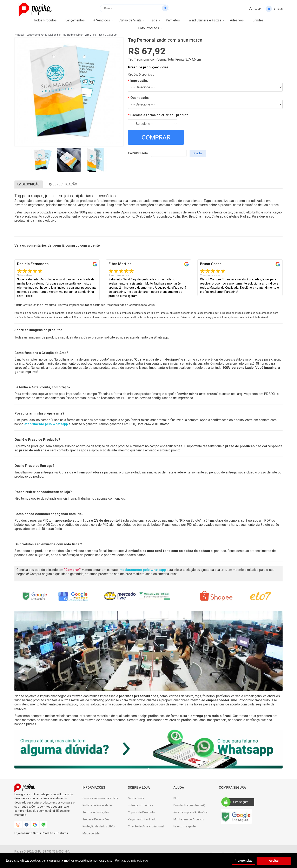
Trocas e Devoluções (96, 819)
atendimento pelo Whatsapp (46, 424)
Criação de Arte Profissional (146, 826)
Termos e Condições (96, 812)
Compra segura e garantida (100, 798)
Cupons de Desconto (141, 812)
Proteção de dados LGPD (99, 826)
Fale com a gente (185, 826)
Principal (19, 35)
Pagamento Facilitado (142, 819)
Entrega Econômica (141, 805)
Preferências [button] (243, 861)
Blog (176, 798)
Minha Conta (136, 798)
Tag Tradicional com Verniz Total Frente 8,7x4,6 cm (90, 35)
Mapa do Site (91, 833)
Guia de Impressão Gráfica (190, 812)
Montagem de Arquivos (189, 819)
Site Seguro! (237, 802)
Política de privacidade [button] (131, 860)
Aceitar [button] (274, 861)
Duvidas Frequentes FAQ (189, 805)
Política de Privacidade (97, 805)
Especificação (63, 184)
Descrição (29, 184)
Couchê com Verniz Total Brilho (43, 35)
